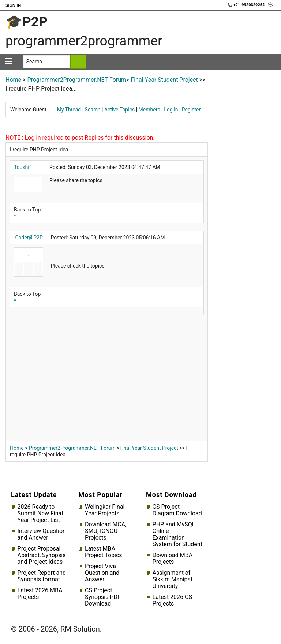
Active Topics (119, 110)
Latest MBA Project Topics (103, 552)
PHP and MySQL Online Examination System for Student (177, 534)
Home (13, 80)
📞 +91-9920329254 (247, 5)
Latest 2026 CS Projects (172, 600)
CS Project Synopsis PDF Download (103, 597)
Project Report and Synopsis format (42, 576)
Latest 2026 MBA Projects (40, 594)
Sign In (13, 5)
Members (149, 110)
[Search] (46, 62)
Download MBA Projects (173, 559)
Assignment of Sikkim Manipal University (172, 579)
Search (93, 110)
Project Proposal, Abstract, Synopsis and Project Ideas (42, 555)
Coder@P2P (29, 238)
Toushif (23, 167)
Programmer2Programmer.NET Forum (77, 80)
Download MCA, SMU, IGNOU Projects (106, 531)
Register (191, 110)
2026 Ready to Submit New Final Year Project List (40, 514)
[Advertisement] (107, 379)
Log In (171, 110)
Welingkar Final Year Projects (105, 510)
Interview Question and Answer (42, 534)
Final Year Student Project (164, 80)
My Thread (69, 110)
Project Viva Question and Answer (102, 573)
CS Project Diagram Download (177, 510)
